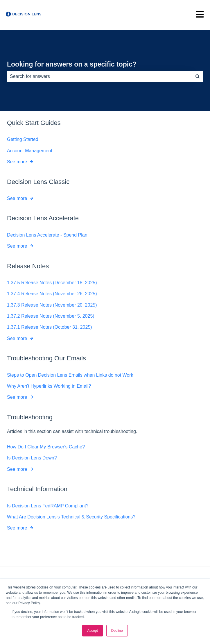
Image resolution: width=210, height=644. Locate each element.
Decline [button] (117, 631)
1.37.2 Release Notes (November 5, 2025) (51, 316)
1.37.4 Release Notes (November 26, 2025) (52, 294)
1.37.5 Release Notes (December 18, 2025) (52, 283)
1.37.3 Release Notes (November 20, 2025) (52, 305)
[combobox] (99, 76)
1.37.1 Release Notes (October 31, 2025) (50, 327)
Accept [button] (93, 631)
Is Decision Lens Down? (32, 458)
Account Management (30, 151)
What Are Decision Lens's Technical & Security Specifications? (71, 517)
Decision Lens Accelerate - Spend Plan (47, 235)
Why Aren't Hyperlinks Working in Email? (49, 386)
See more (17, 162)
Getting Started (23, 139)
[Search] (198, 76)
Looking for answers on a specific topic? (72, 64)
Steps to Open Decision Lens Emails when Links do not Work (70, 375)
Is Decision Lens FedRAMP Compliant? (48, 506)
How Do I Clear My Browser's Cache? (46, 447)
